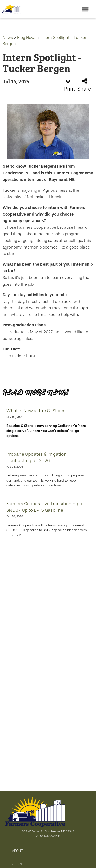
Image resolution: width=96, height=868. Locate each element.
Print (69, 85)
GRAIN (17, 864)
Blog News (27, 37)
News (8, 37)
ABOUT (17, 851)
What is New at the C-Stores (36, 411)
